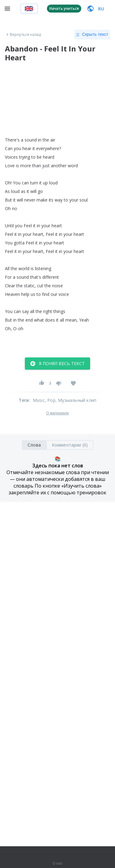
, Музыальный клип (76, 400)
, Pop (50, 400)
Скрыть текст (92, 35)
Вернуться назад (23, 35)
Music (39, 400)
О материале (57, 413)
